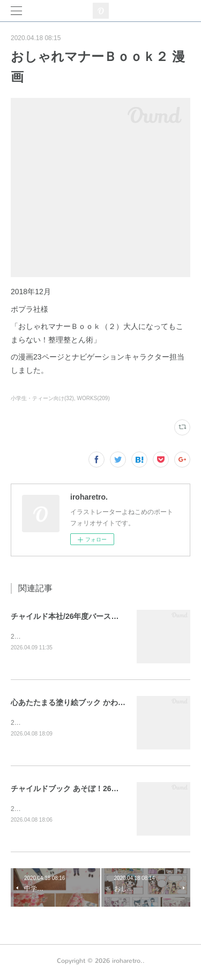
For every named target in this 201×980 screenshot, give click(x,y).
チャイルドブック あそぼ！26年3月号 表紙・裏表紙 (98, 790)
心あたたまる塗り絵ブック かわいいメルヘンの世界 (98, 703)
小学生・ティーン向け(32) (42, 398)
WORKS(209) (94, 398)
